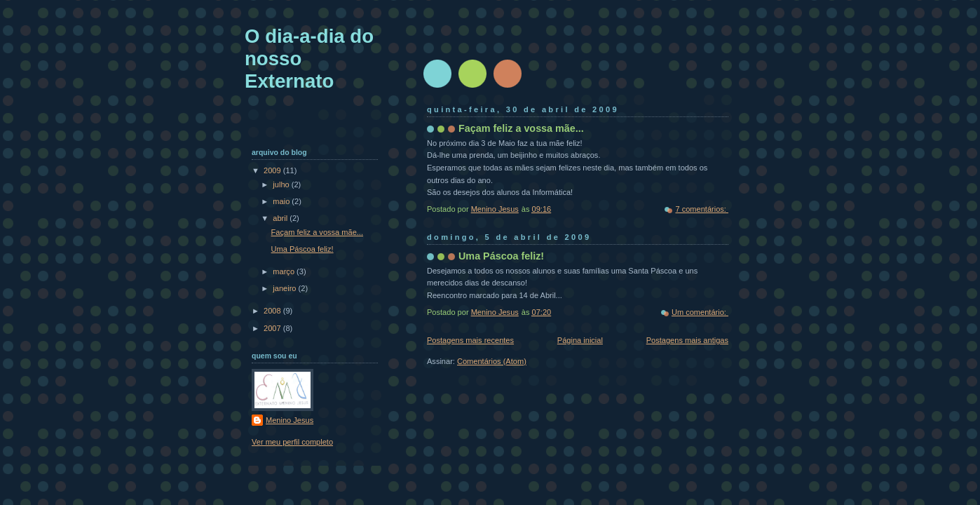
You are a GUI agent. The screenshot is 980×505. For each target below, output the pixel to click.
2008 (273, 311)
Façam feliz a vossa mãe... (521, 128)
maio (282, 201)
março (285, 271)
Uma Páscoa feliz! (501, 256)
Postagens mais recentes (470, 340)
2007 (273, 328)
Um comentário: (700, 312)
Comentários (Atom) (492, 361)
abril (281, 218)
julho (282, 184)
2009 (273, 170)
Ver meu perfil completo (292, 442)
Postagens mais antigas (687, 340)
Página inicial (580, 340)
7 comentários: (702, 209)
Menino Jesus (290, 420)
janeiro (285, 288)
